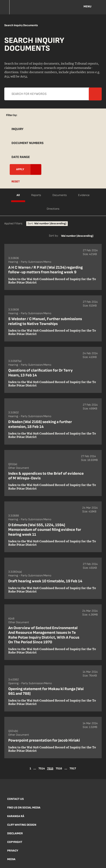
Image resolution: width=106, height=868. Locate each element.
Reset (16, 182)
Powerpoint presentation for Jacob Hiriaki (44, 740)
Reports (36, 195)
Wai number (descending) (77, 236)
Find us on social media (24, 808)
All (18, 195)
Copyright (15, 842)
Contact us (15, 799)
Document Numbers (27, 143)
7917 (73, 769)
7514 (42, 769)
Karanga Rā (16, 816)
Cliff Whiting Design (22, 825)
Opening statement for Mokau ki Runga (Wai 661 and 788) (46, 691)
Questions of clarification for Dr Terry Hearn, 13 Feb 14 (40, 373)
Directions (53, 209)
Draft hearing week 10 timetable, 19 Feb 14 (45, 581)
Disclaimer (15, 833)
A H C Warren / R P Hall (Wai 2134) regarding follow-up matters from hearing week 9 (45, 270)
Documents (60, 195)
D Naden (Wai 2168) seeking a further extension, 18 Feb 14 (40, 424)
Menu (87, 7)
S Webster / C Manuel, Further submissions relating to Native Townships (45, 321)
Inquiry (17, 129)
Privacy (13, 851)
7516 (59, 769)
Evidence (84, 195)
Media (11, 859)
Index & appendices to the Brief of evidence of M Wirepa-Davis (46, 476)
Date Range (21, 157)
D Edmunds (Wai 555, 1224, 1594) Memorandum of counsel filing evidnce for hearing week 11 (45, 530)
